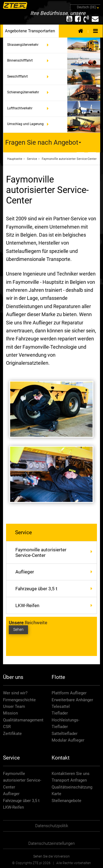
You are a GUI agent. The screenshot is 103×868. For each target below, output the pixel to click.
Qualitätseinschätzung (72, 787)
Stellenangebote (66, 801)
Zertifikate (12, 734)
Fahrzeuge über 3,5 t (36, 589)
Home (81, 31)
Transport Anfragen (69, 780)
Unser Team (14, 706)
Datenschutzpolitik (52, 826)
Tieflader (60, 713)
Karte (56, 794)
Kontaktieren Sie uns (71, 774)
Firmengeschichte (19, 700)
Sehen (18, 630)
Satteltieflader (65, 734)
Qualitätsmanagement (23, 720)
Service (23, 532)
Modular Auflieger (68, 740)
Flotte (58, 677)
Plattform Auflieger (69, 693)
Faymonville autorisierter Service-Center (56, 552)
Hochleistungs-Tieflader (66, 723)
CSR (7, 727)
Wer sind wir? (15, 693)
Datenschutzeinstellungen (51, 843)
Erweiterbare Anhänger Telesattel (72, 703)
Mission (10, 713)
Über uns (13, 677)
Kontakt (61, 758)
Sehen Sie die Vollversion (51, 856)
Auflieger (25, 572)
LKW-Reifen (27, 605)
